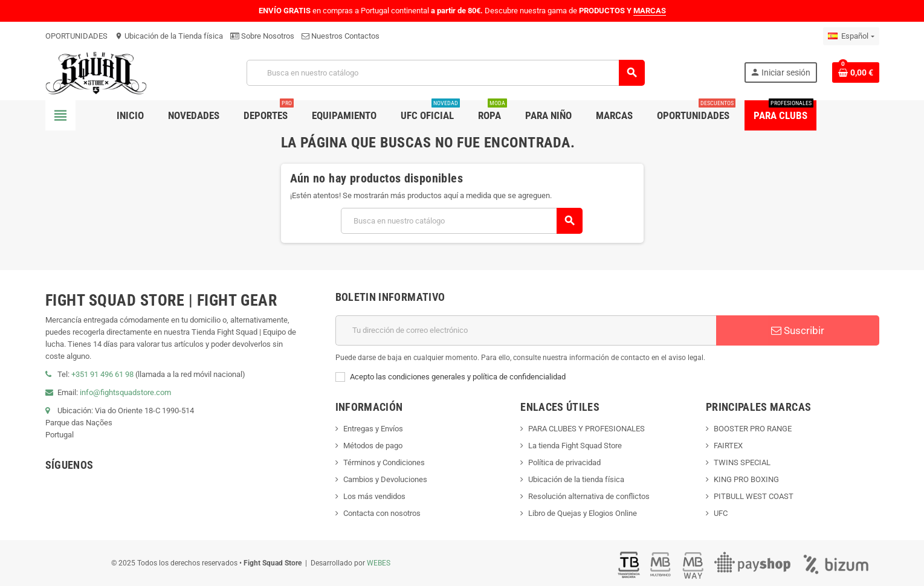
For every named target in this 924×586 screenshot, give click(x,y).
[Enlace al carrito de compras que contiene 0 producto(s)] (856, 72)
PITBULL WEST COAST (754, 496)
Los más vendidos (374, 496)
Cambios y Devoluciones (385, 479)
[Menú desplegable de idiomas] (851, 36)
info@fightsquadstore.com (125, 392)
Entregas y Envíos (373, 429)
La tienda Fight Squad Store (575, 446)
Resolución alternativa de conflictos (589, 496)
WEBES (379, 563)
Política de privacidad (564, 462)
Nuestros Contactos (341, 36)
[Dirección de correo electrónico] (526, 330)
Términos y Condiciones (384, 462)
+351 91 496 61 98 (102, 374)
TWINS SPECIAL (742, 462)
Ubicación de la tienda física (576, 479)
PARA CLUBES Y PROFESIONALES (586, 429)
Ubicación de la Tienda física (169, 36)
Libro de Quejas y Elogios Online (583, 513)
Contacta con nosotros (382, 513)
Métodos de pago (373, 446)
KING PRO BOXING (746, 479)
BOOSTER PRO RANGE (753, 429)
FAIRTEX (728, 446)
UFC (721, 513)
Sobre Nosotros (262, 36)
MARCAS (650, 11)
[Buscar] (445, 73)
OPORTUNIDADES (76, 36)
